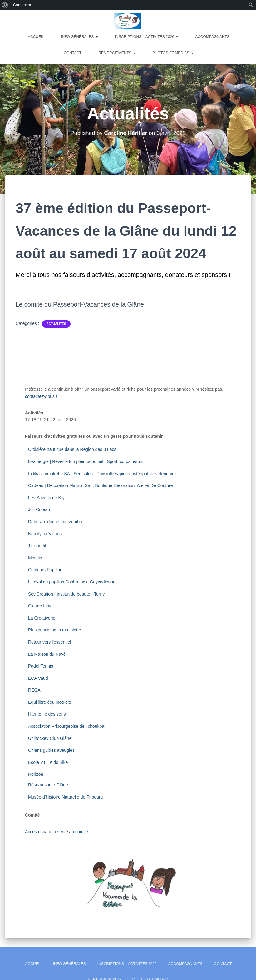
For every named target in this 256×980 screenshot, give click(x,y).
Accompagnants (212, 37)
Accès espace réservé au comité (57, 832)
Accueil (36, 37)
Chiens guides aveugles (52, 750)
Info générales (79, 37)
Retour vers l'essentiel (49, 642)
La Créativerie (42, 618)
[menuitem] (5, 5)
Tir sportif (37, 546)
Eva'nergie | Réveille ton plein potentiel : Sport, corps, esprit (86, 461)
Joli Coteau (39, 509)
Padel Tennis (41, 666)
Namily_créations (45, 534)
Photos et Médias (173, 53)
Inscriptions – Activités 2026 (147, 37)
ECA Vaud (38, 678)
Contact (73, 53)
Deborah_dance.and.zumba (55, 522)
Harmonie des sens (47, 714)
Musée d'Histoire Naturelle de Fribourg (65, 797)
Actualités (56, 324)
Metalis (35, 558)
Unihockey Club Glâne (50, 738)
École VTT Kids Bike (48, 762)
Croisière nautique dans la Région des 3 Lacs (72, 449)
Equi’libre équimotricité (50, 702)
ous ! (41, 396)
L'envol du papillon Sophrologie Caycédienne (72, 582)
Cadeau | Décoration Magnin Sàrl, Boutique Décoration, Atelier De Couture (101, 485)
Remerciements (117, 53)
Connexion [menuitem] (23, 5)
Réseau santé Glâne (48, 785)
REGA (34, 690)
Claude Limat (41, 606)
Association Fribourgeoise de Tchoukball (68, 726)
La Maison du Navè (47, 654)
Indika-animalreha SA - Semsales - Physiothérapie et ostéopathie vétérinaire (102, 474)
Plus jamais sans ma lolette (55, 630)
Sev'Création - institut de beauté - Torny (66, 594)
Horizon (36, 774)
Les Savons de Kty (46, 498)
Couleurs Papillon (45, 570)
